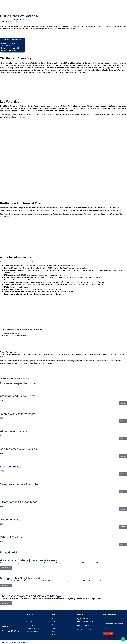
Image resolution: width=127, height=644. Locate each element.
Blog (117, 6)
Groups (77, 6)
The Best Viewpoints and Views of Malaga (30, 596)
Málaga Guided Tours (11, 333)
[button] (3, 374)
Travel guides (88, 6)
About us (99, 6)
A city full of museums (9, 50)
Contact (109, 6)
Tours (60, 6)
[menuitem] (123, 6)
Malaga (8, 19)
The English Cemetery (8, 44)
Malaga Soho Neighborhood (20, 578)
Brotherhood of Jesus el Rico (13, 48)
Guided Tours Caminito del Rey (15, 336)
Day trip (68, 6)
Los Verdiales (6, 46)
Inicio (2, 19)
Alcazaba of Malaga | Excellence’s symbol (30, 560)
